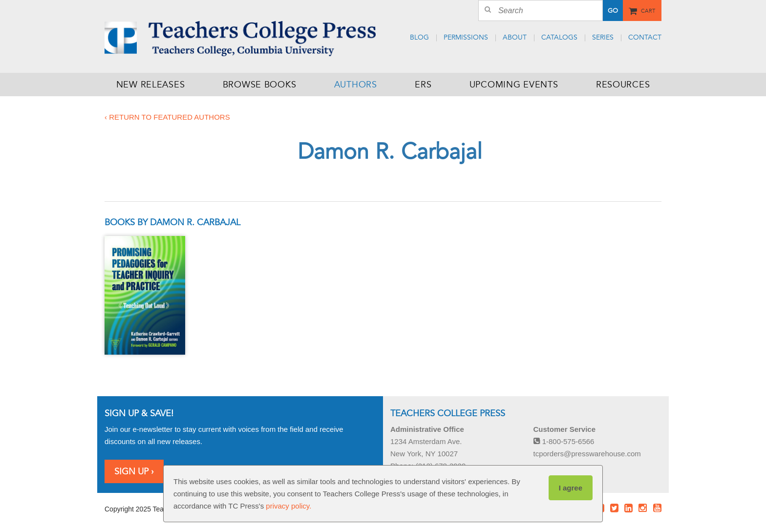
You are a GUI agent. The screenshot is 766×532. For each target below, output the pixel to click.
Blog (419, 37)
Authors (356, 85)
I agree (571, 488)
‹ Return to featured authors (167, 117)
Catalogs (559, 37)
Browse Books (260, 85)
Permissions (466, 37)
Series (603, 37)
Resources (623, 85)
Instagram (643, 508)
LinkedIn (629, 508)
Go (612, 11)
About (515, 37)
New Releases (151, 85)
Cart (648, 10)
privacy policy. (288, 506)
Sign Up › (134, 471)
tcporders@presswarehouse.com (587, 454)
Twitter (614, 508)
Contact (645, 37)
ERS (423, 85)
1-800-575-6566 (564, 441)
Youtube (657, 508)
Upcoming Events (514, 85)
